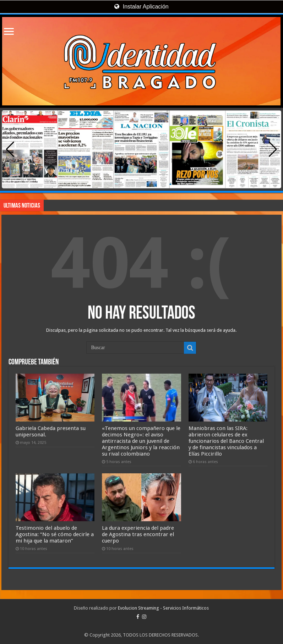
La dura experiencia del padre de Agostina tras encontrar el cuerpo (138, 534)
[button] (273, 149)
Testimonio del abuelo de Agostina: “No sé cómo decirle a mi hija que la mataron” (55, 534)
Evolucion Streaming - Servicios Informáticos (163, 608)
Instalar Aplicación (141, 7)
